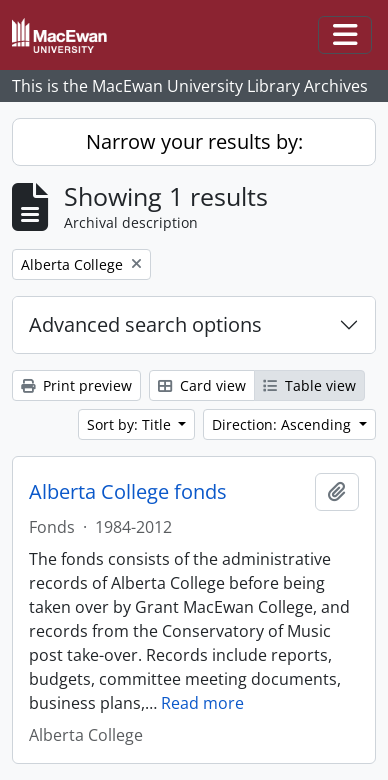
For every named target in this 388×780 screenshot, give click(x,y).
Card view (202, 385)
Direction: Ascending (283, 424)
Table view (309, 385)
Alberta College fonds (128, 492)
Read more (202, 703)
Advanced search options (145, 324)
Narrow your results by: (194, 141)
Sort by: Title (131, 424)
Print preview (76, 385)
